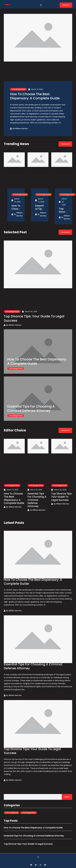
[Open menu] (41, 5)
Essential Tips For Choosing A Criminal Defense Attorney (39, 207)
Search (67, 797)
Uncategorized (18, 89)
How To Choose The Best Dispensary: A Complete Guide (35, 96)
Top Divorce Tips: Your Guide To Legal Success (63, 210)
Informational (12, 813)
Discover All (65, 144)
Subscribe (66, 5)
